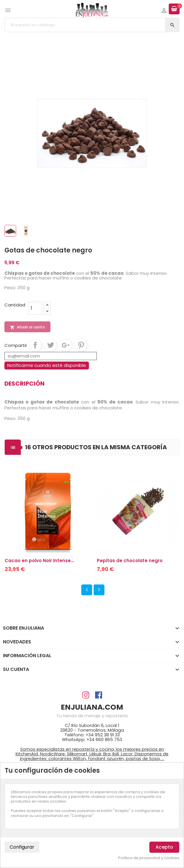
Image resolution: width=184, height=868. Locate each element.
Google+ (66, 345)
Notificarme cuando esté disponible (47, 365)
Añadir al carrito (27, 327)
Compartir (35, 345)
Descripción (25, 384)
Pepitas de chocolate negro (130, 561)
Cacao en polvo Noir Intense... (39, 561)
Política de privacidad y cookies (149, 858)
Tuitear (50, 345)
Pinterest (81, 345)
